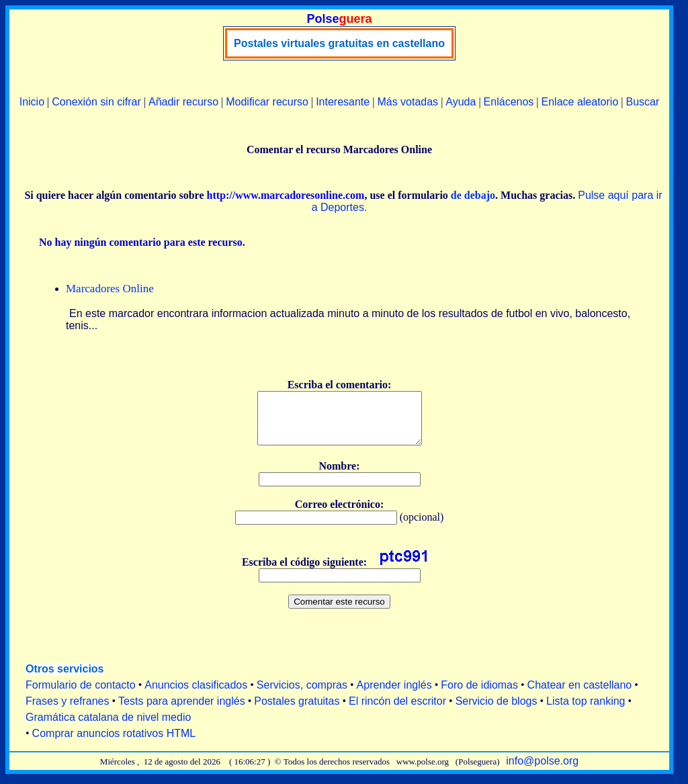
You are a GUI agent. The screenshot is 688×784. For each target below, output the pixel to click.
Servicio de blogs (497, 711)
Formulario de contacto (81, 695)
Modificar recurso (267, 102)
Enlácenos (509, 102)
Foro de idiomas (479, 695)
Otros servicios (65, 679)
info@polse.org (542, 771)
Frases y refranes (67, 711)
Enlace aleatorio (580, 102)
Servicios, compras (302, 695)
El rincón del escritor (397, 711)
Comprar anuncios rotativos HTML (114, 743)
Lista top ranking (586, 711)
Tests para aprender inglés (182, 711)
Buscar (642, 102)
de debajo (473, 195)
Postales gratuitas (297, 711)
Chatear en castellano (580, 695)
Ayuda (461, 102)
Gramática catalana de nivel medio (108, 727)
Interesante (343, 102)
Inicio (32, 102)
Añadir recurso (183, 102)
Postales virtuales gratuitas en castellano (339, 43)
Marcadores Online (110, 289)
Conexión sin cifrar (96, 102)
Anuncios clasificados (196, 695)
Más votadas (407, 102)
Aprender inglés (394, 695)
